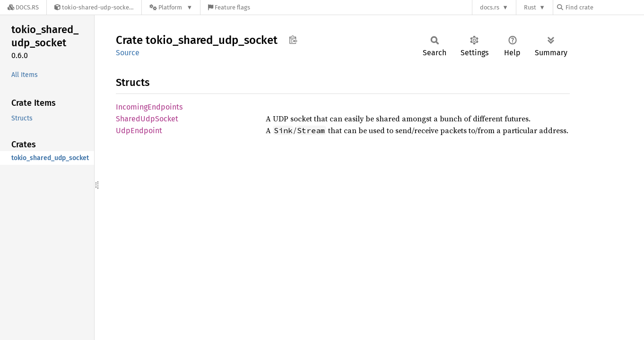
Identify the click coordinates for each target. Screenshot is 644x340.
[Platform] (171, 7)
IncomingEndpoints (149, 107)
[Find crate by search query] (604, 7)
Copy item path (293, 40)
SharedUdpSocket (147, 119)
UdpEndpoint (139, 131)
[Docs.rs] (23, 7)
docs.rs (490, 7)
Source (128, 53)
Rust (530, 7)
